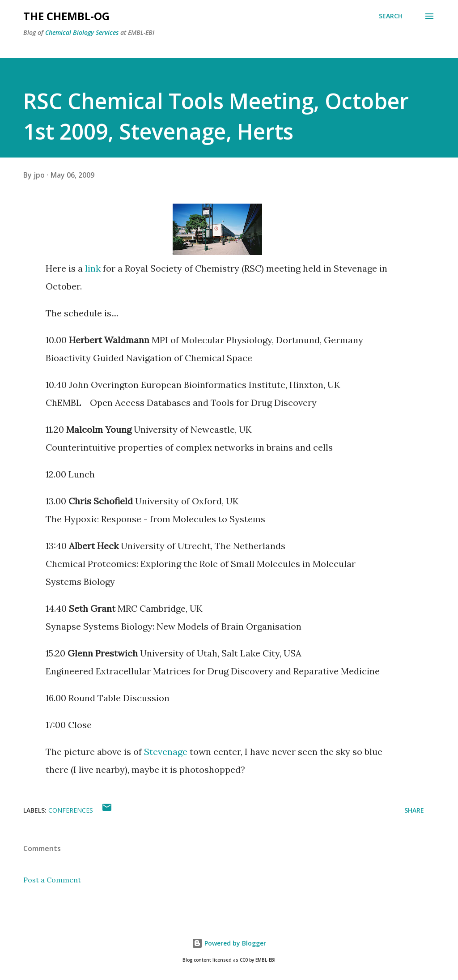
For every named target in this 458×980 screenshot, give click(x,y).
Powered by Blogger (229, 943)
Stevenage (166, 752)
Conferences (71, 810)
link (93, 268)
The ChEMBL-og (66, 16)
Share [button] (414, 810)
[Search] (391, 16)
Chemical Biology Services (82, 32)
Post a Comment (52, 880)
